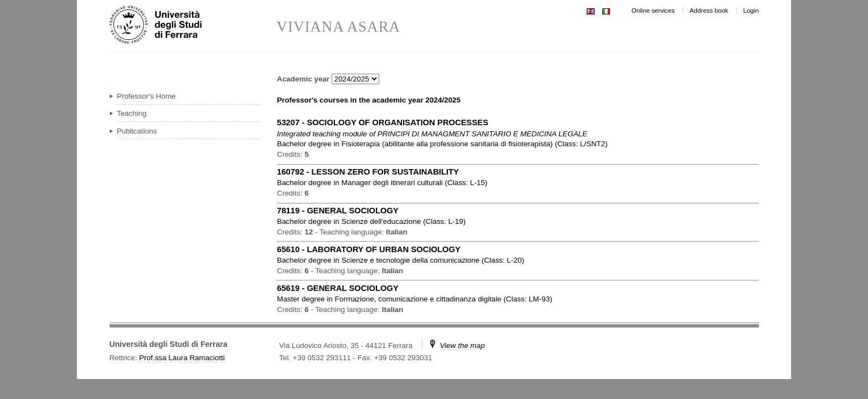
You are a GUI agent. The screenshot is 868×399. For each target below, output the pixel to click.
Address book (709, 11)
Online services (653, 11)
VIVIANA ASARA (339, 27)
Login (751, 11)
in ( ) (442, 144)
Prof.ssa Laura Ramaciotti (182, 358)
